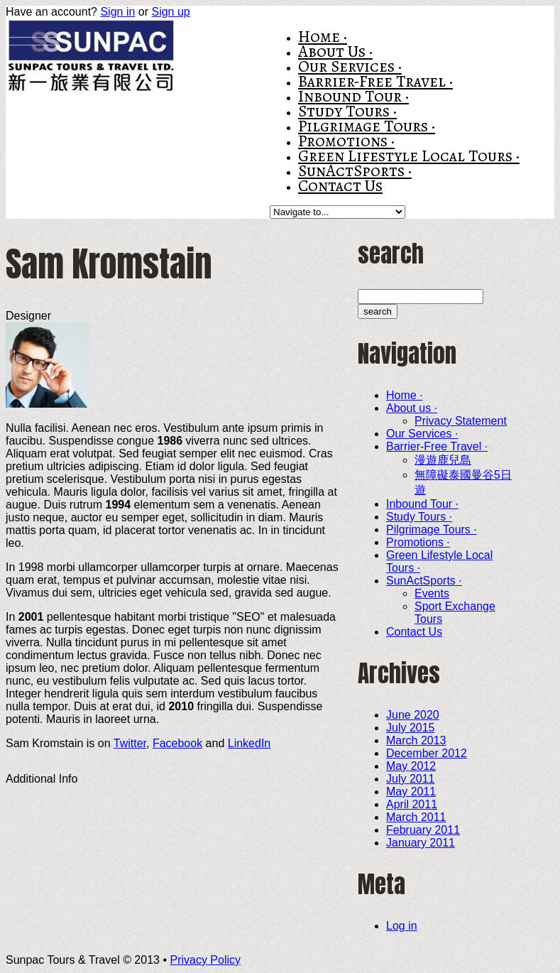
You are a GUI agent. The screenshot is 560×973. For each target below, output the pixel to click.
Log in (402, 926)
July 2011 (411, 779)
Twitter (130, 743)
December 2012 (427, 753)
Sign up (170, 12)
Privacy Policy (205, 960)
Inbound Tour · (353, 96)
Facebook (177, 743)
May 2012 (411, 766)
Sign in (117, 12)
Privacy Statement (461, 421)
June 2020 (413, 715)
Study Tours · (347, 111)
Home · (323, 37)
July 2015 (411, 728)
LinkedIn (249, 743)
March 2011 (416, 817)
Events (432, 593)
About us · (335, 51)
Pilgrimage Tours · (367, 126)
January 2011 (421, 843)
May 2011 (411, 792)
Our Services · (350, 66)
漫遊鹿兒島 (443, 460)
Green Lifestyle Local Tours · (409, 156)
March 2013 (416, 740)
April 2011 (412, 804)
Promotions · (346, 141)
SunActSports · (355, 171)
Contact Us (340, 186)
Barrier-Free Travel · (375, 81)
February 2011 (423, 830)
